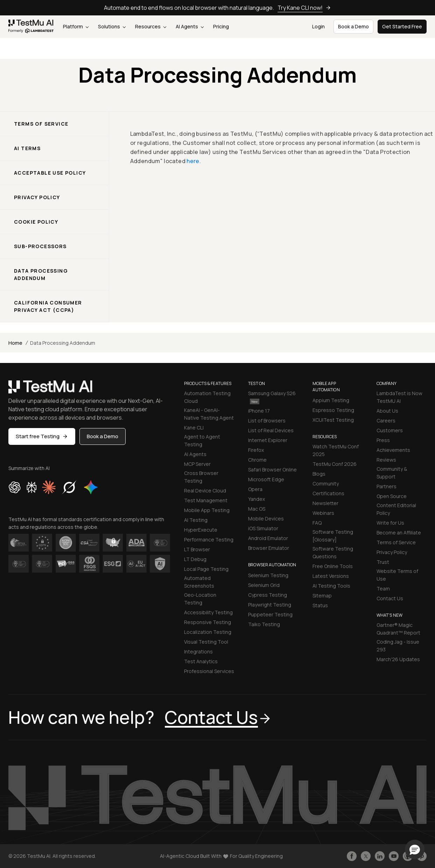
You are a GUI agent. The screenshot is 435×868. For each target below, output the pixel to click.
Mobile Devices (266, 519)
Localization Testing (208, 632)
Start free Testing (42, 436)
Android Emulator (268, 538)
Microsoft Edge (266, 479)
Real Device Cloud (205, 491)
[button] (415, 849)
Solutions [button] (112, 26)
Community (326, 484)
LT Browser (197, 549)
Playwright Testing (270, 605)
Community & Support (392, 473)
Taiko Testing (264, 624)
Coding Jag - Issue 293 (398, 646)
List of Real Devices (271, 430)
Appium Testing (331, 400)
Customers (390, 430)
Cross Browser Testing (201, 477)
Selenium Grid (264, 585)
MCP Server (197, 464)
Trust (383, 562)
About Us (387, 411)
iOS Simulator (263, 528)
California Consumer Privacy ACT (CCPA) (48, 306)
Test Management (206, 500)
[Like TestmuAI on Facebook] (352, 856)
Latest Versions (331, 576)
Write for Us (390, 523)
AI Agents (190, 26)
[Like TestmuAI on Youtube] (394, 856)
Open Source (392, 496)
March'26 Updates (398, 659)
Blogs (319, 474)
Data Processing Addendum (41, 274)
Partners (387, 486)
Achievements (393, 450)
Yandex (257, 499)
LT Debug (195, 559)
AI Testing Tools (331, 586)
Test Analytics (201, 661)
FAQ (317, 523)
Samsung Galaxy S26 (272, 397)
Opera (255, 489)
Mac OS (257, 509)
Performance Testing (209, 540)
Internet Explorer (268, 440)
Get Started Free (402, 26)
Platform (76, 26)
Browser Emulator (269, 548)
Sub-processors (40, 246)
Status (320, 605)
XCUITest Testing (333, 420)
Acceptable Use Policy (50, 173)
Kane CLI (194, 428)
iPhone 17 (259, 411)
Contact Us (390, 598)
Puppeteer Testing (270, 614)
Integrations (198, 652)
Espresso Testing (333, 410)
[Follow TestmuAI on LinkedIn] (380, 856)
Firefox (256, 450)
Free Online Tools (333, 566)
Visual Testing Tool (206, 642)
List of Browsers (267, 421)
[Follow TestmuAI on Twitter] (366, 856)
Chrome (257, 460)
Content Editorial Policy (396, 509)
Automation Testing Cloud (207, 397)
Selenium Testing (268, 575)
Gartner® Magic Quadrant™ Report (398, 629)
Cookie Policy (36, 222)
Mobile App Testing (207, 510)
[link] (31, 27)
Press (383, 440)
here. (194, 161)
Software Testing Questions (333, 552)
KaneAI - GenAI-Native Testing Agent (209, 414)
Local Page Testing (206, 569)
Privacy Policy (37, 197)
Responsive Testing (208, 622)
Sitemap (322, 596)
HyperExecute (201, 530)
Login (318, 26)
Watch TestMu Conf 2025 (336, 450)
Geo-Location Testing (200, 599)
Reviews (386, 460)
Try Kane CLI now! (304, 8)
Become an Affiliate (399, 533)
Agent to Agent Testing (202, 440)
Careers (386, 421)
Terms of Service (396, 542)
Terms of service (41, 124)
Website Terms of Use (397, 575)
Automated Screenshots (199, 582)
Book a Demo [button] (353, 26)
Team (383, 589)
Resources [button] (151, 26)
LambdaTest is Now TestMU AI (399, 397)
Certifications (328, 493)
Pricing (221, 26)
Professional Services (209, 671)
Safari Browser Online (272, 470)
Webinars (323, 513)
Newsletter (325, 503)
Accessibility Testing (208, 612)
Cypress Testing (268, 595)
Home (15, 343)
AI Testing (196, 520)
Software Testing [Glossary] (333, 536)
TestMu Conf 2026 (335, 464)
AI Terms (27, 148)
